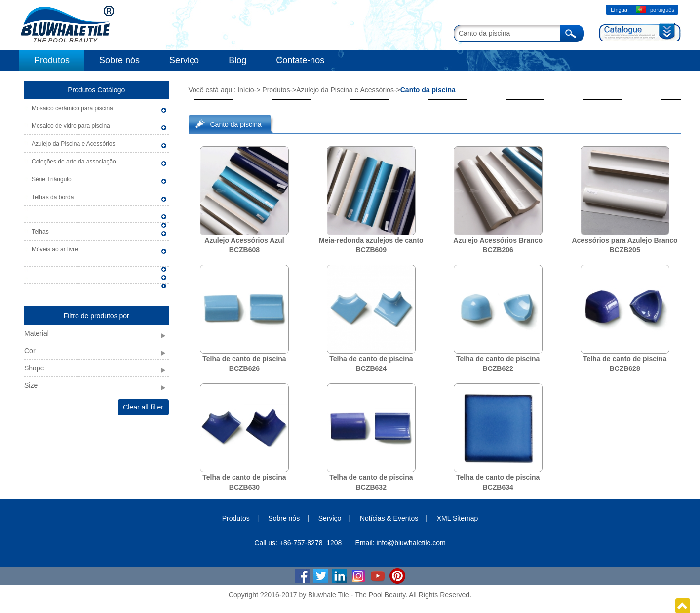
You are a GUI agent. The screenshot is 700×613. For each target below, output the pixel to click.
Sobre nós (119, 60)
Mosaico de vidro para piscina (71, 126)
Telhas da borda (53, 197)
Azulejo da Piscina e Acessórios (73, 144)
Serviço (184, 60)
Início (246, 90)
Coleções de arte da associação (74, 162)
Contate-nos (300, 60)
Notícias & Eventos (389, 518)
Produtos (52, 60)
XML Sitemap (458, 518)
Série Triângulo (52, 179)
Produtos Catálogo (96, 90)
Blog (237, 60)
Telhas (40, 232)
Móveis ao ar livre (55, 249)
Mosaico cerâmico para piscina (72, 108)
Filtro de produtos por (97, 316)
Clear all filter (143, 407)
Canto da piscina (236, 124)
